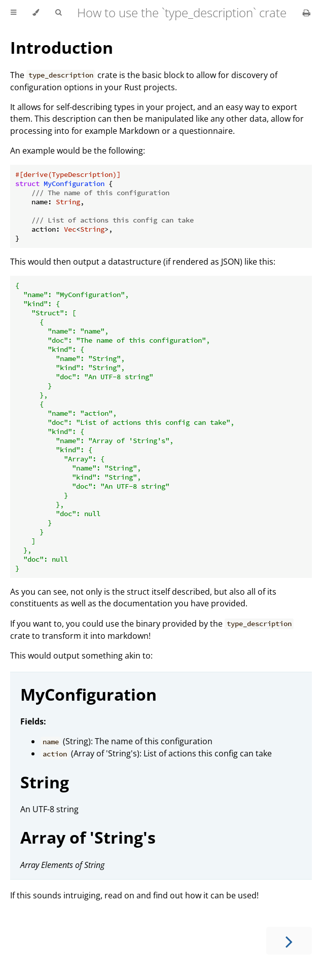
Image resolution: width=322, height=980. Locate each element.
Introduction (62, 47)
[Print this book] (307, 13)
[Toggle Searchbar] (58, 13)
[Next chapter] (289, 941)
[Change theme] (36, 13)
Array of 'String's (88, 837)
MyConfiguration (88, 694)
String (45, 782)
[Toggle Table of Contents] (13, 13)
